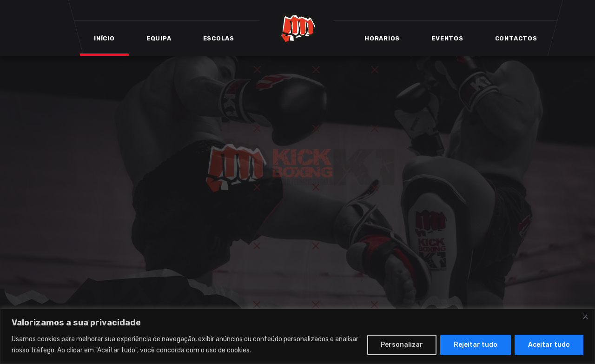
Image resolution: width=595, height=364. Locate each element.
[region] (297, 336)
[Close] (585, 317)
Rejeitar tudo (476, 345)
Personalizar (402, 345)
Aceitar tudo (549, 345)
